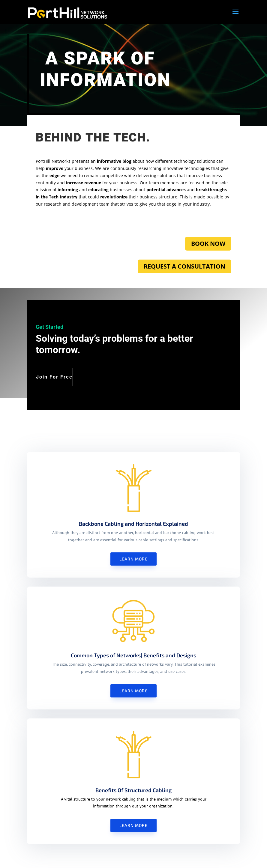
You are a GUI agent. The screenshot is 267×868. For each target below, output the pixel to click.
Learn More (133, 559)
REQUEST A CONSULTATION (184, 266)
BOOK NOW (208, 244)
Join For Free (54, 377)
